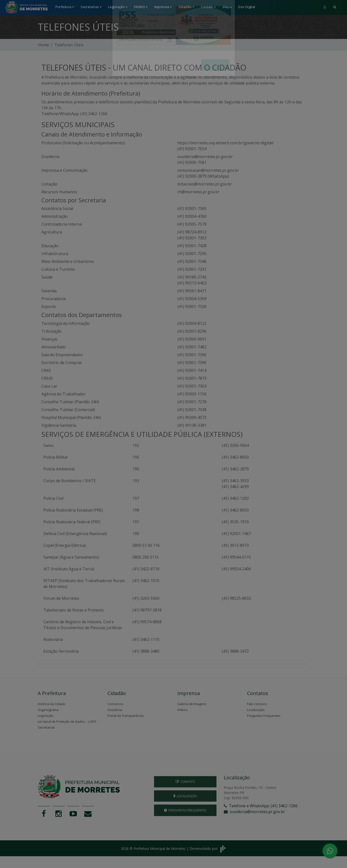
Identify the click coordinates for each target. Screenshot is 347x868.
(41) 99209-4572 (192, 417)
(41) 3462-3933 (235, 481)
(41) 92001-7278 (192, 402)
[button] (335, 7)
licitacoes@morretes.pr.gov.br (205, 184)
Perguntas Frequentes (264, 716)
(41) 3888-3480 (146, 651)
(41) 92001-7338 (192, 410)
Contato (185, 782)
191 (136, 522)
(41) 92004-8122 (192, 323)
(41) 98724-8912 (192, 232)
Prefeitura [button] (65, 7)
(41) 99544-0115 (236, 557)
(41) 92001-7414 (192, 370)
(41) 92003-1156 (192, 394)
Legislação (46, 716)
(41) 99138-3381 (192, 425)
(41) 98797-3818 (147, 610)
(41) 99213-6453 (192, 283)
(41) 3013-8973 (235, 545)
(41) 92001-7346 (192, 261)
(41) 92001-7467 (236, 534)
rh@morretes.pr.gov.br (198, 192)
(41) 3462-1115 (146, 639)
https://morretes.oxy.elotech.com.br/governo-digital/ (226, 143)
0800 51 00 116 (146, 545)
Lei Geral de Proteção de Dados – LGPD (67, 721)
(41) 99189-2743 (192, 277)
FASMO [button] (141, 7)
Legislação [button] (118, 7)
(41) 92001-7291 (192, 269)
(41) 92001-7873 (192, 378)
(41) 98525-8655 (236, 598)
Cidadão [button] (186, 7)
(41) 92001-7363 (192, 386)
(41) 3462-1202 (235, 498)
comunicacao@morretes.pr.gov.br (208, 170)
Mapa (227, 7)
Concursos (115, 704)
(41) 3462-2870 (235, 469)
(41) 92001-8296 (192, 331)
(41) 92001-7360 (192, 208)
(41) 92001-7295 (192, 254)
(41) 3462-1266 (94, 114)
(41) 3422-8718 (146, 569)
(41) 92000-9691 (192, 339)
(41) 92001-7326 (192, 306)
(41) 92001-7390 (192, 355)
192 (136, 445)
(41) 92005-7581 (192, 162)
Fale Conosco (257, 704)
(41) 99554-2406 (236, 569)
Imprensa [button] (163, 7)
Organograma (48, 710)
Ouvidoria (115, 710)
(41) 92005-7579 (192, 224)
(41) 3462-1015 (146, 581)
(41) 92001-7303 (192, 238)
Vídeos (182, 710)
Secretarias (46, 727)
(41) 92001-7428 (192, 246)
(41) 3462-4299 (235, 487)
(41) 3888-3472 (235, 651)
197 (136, 498)
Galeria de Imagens (192, 704)
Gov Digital (246, 7)
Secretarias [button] (91, 7)
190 (136, 457)
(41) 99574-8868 (147, 622)
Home (43, 45)
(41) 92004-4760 (192, 216)
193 (136, 481)
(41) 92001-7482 (192, 347)
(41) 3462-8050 (235, 457)
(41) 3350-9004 (235, 445)
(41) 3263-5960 (146, 598)
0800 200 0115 (146, 557)
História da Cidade (51, 704)
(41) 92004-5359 (192, 299)
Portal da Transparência (126, 716)
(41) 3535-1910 (235, 522)
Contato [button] (208, 7)
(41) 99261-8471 (192, 291)
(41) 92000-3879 (192, 176)
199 (136, 534)
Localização (256, 710)
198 (136, 510)
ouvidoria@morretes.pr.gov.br (205, 157)
